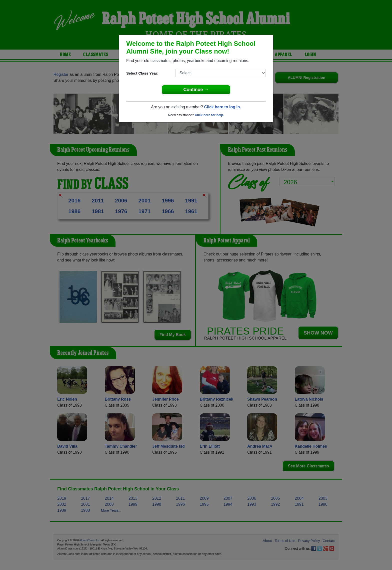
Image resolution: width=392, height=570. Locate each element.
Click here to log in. (222, 107)
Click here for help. (209, 115)
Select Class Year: (142, 73)
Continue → (196, 90)
